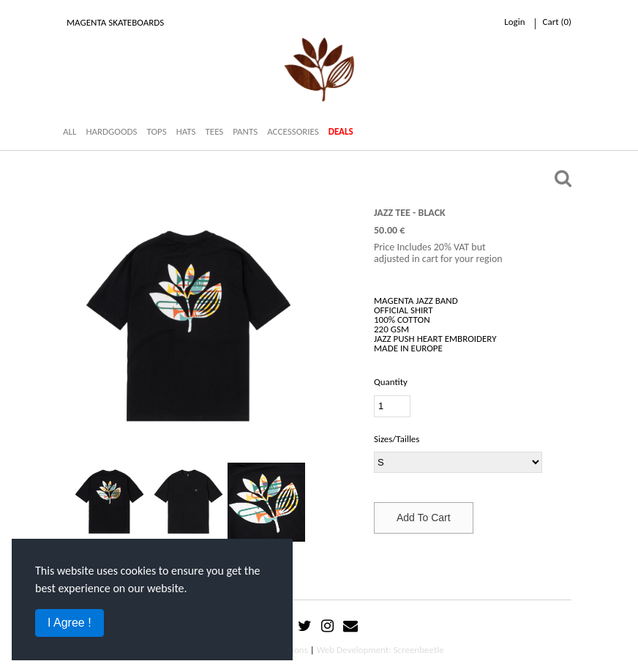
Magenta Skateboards (115, 22)
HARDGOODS (111, 131)
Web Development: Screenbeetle (380, 650)
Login (514, 22)
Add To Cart (424, 518)
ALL (70, 131)
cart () (557, 22)
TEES (214, 131)
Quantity (391, 382)
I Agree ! (70, 623)
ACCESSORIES (293, 131)
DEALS (341, 131)
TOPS (156, 131)
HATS (186, 131)
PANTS (245, 131)
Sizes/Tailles (397, 439)
